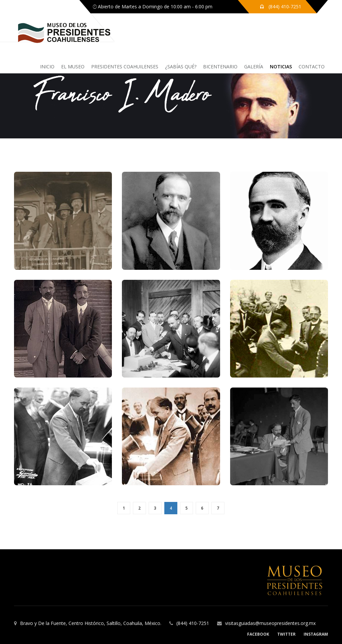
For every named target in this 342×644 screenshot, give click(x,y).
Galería (254, 67)
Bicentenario (220, 67)
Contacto (312, 67)
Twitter (286, 634)
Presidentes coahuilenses (125, 67)
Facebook (258, 634)
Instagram (316, 634)
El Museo (73, 67)
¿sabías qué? (181, 67)
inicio (47, 67)
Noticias (281, 67)
